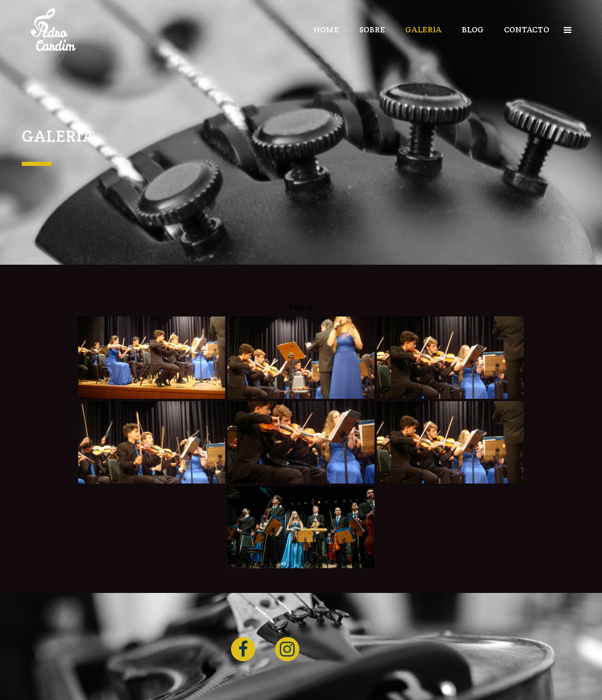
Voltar (301, 307)
